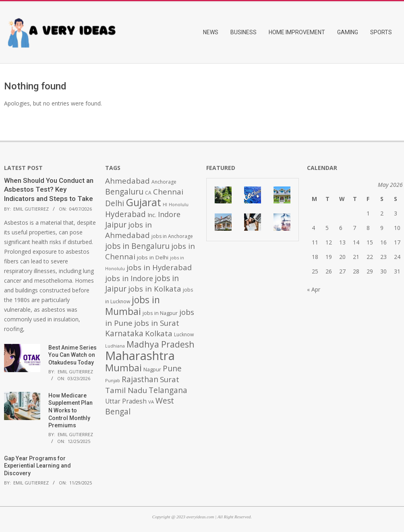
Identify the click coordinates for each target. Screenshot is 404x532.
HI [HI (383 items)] (165, 204)
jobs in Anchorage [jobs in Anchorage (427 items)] (172, 236)
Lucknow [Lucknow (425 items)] (184, 334)
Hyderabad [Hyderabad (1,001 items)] (125, 214)
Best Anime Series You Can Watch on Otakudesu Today (73, 355)
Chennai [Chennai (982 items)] (168, 192)
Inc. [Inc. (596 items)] (152, 215)
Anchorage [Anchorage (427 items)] (164, 182)
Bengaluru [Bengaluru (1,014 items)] (124, 191)
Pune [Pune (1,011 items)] (172, 368)
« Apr (314, 289)
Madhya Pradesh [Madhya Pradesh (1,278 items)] (161, 344)
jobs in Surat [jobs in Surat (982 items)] (157, 323)
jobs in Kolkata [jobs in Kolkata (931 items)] (155, 289)
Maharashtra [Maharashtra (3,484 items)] (140, 356)
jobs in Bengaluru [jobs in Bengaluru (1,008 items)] (137, 246)
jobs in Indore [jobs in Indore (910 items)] (129, 278)
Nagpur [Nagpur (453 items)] (152, 370)
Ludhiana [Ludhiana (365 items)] (115, 346)
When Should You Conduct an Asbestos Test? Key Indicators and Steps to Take (49, 189)
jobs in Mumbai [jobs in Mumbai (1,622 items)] (133, 305)
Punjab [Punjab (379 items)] (113, 380)
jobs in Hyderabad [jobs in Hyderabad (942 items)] (159, 267)
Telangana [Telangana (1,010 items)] (168, 390)
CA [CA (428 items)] (148, 193)
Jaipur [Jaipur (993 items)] (116, 225)
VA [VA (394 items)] (151, 402)
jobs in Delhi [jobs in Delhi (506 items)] (153, 257)
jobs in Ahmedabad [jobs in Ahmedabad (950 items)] (128, 230)
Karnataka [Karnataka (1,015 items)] (124, 333)
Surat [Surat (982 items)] (170, 379)
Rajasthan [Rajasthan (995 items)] (140, 379)
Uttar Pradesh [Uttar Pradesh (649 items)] (126, 401)
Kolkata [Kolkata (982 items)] (159, 333)
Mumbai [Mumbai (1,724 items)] (123, 368)
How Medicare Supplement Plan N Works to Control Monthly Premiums (70, 411)
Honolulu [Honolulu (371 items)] (179, 204)
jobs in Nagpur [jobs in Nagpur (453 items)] (160, 313)
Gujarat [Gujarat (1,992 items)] (143, 202)
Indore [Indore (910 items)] (169, 214)
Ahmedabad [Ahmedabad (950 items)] (127, 181)
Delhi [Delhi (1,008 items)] (115, 203)
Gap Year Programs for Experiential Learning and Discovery (37, 466)
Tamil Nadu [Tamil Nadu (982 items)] (126, 390)
